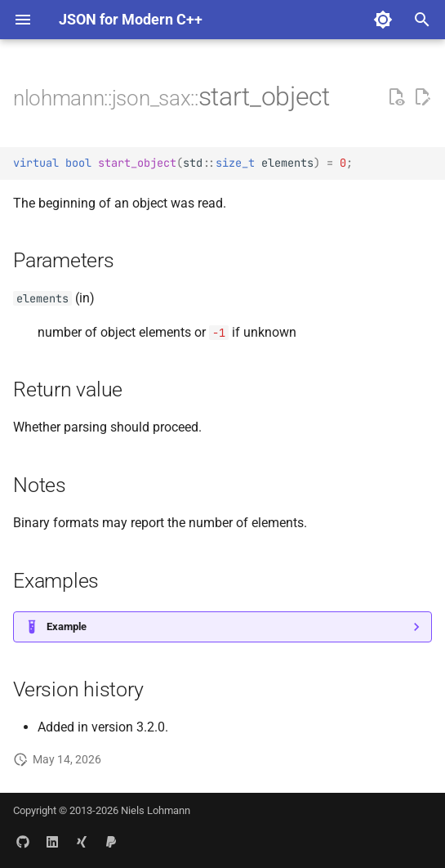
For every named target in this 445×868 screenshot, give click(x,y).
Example (67, 626)
